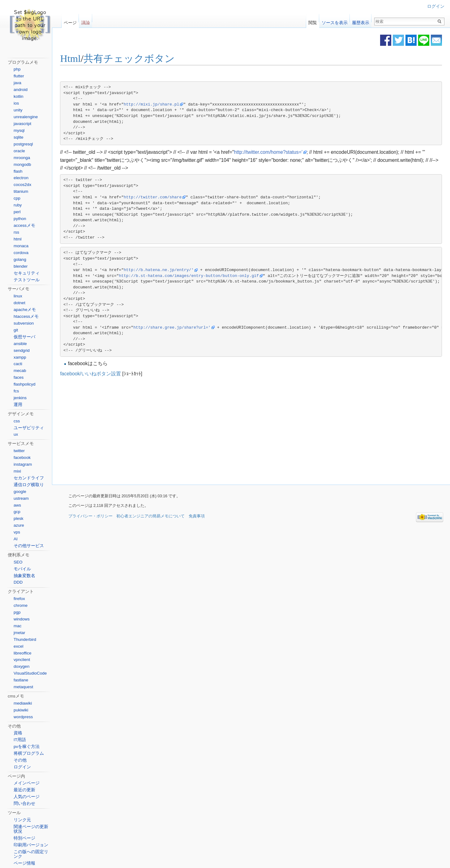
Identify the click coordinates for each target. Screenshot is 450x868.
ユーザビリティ (29, 428)
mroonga (22, 158)
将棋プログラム (29, 753)
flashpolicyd (25, 384)
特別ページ (24, 838)
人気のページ (27, 797)
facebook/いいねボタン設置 (100, 374)
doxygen (21, 666)
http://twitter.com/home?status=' (278, 152)
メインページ (27, 783)
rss (16, 232)
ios (16, 103)
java (17, 83)
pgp (17, 612)
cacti (18, 364)
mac (18, 626)
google (20, 492)
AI (16, 539)
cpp (17, 198)
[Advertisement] (204, 431)
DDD (18, 582)
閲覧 (313, 21)
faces (19, 377)
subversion (24, 323)
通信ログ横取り (29, 485)
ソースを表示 (335, 21)
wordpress (23, 717)
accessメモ (24, 225)
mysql (19, 130)
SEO (18, 562)
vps (17, 532)
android (21, 90)
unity (18, 110)
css (17, 421)
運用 (18, 405)
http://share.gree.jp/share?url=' (182, 328)
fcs (16, 391)
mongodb (22, 164)
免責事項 (197, 517)
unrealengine (26, 117)
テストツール (27, 280)
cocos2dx (22, 185)
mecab (20, 371)
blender (21, 266)
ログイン (436, 6)
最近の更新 (24, 790)
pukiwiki (21, 710)
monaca (21, 246)
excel (19, 646)
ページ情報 (24, 863)
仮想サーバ (24, 337)
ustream (21, 498)
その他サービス (29, 546)
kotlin (19, 96)
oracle (19, 151)
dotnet (19, 303)
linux (18, 296)
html (18, 239)
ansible (20, 344)
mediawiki (23, 703)
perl (17, 212)
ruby (18, 205)
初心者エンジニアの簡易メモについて (150, 517)
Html (80, 59)
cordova (21, 253)
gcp (17, 512)
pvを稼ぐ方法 (27, 747)
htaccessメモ (26, 316)
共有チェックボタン (139, 59)
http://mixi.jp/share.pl (161, 105)
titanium (21, 191)
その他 (20, 760)
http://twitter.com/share (163, 198)
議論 (86, 21)
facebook (22, 458)
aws (17, 505)
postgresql (23, 144)
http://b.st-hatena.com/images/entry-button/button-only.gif (199, 276)
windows (22, 619)
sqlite (19, 137)
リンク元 (22, 820)
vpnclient (22, 660)
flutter (19, 76)
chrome (21, 605)
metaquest (23, 687)
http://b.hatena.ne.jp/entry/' (169, 270)
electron (21, 178)
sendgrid (22, 350)
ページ (70, 21)
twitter (19, 451)
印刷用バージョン (31, 845)
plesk (19, 518)
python (20, 219)
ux (16, 434)
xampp (20, 357)
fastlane (21, 680)
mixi (17, 471)
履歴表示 (361, 21)
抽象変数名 (24, 576)
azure (19, 525)
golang (20, 259)
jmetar (19, 633)
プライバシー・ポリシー (90, 517)
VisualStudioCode (30, 673)
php (17, 69)
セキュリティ (27, 273)
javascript (22, 124)
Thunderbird (25, 639)
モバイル (22, 569)
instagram (23, 464)
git (16, 330)
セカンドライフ (29, 478)
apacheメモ (25, 310)
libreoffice (23, 653)
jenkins (20, 398)
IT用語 (20, 740)
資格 (18, 733)
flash (18, 171)
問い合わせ (24, 803)
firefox (19, 599)
